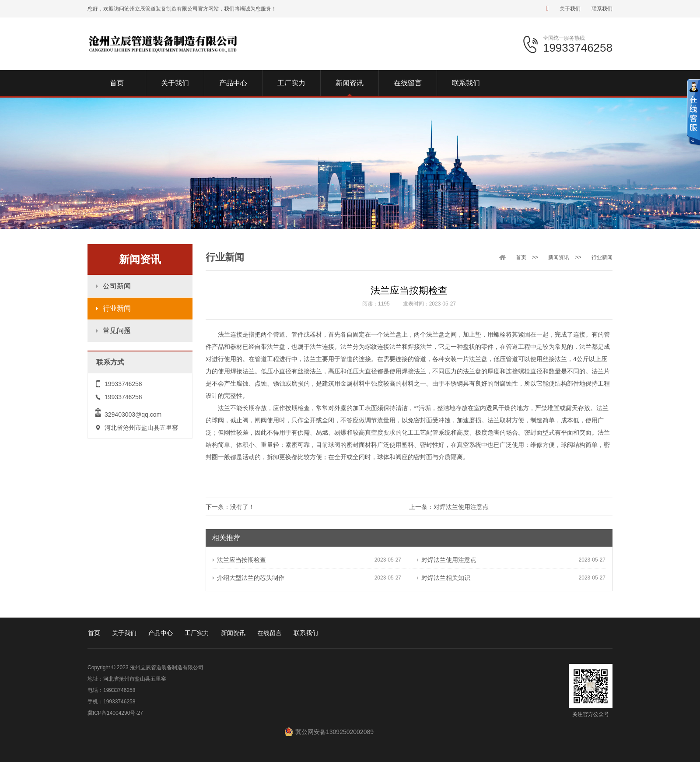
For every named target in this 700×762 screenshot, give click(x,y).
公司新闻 (117, 286)
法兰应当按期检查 (239, 560)
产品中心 (161, 633)
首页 (521, 257)
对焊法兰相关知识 (444, 578)
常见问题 (117, 331)
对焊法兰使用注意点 (461, 507)
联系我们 (602, 9)
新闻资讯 (559, 257)
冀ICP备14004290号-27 (115, 713)
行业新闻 (117, 308)
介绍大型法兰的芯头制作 (248, 578)
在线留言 (269, 633)
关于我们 (570, 9)
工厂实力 (197, 633)
